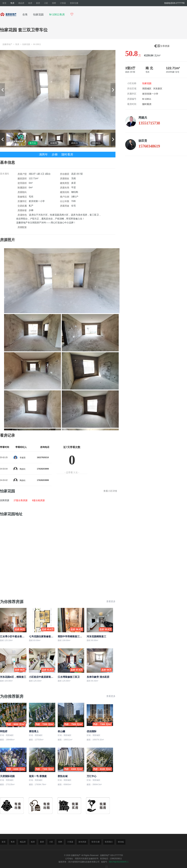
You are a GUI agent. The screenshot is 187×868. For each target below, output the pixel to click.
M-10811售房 (57, 15)
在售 (25, 15)
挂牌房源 (5, 500)
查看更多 (111, 601)
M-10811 (37, 44)
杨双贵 (143, 141)
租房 (30, 3)
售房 (12, 3)
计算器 (63, 3)
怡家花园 (38, 15)
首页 (4, 3)
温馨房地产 (8, 44)
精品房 (21, 3)
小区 (46, 3)
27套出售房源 (21, 500)
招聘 (54, 3)
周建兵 (143, 118)
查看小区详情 (110, 491)
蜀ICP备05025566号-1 (119, 862)
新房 (38, 3)
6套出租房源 (38, 500)
